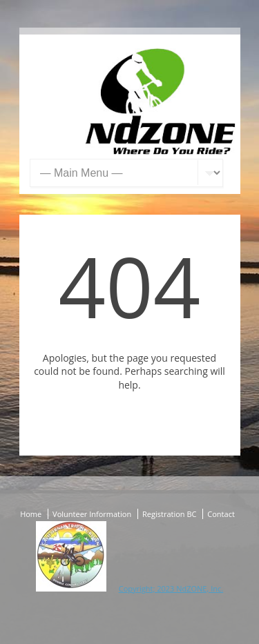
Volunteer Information (92, 514)
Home (31, 514)
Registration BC (169, 514)
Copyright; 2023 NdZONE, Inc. (171, 588)
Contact (221, 514)
